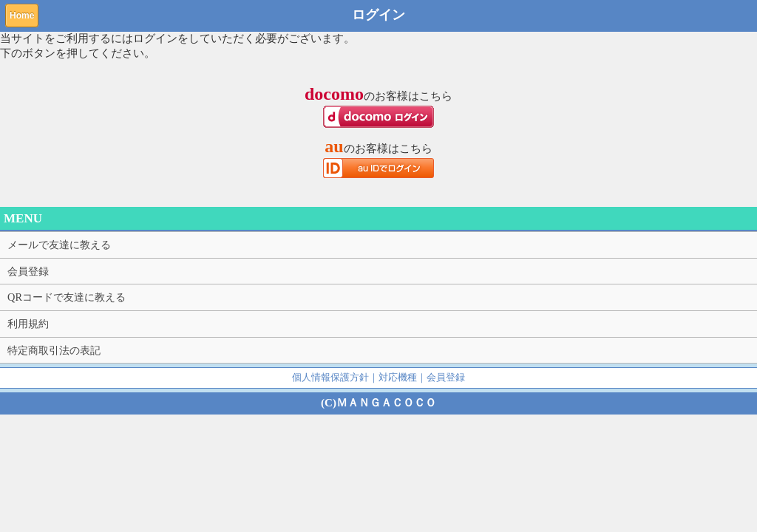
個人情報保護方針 (330, 377)
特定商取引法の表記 (54, 350)
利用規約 (28, 324)
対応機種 (398, 377)
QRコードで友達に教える (67, 297)
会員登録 (28, 271)
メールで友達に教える (59, 245)
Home (22, 16)
